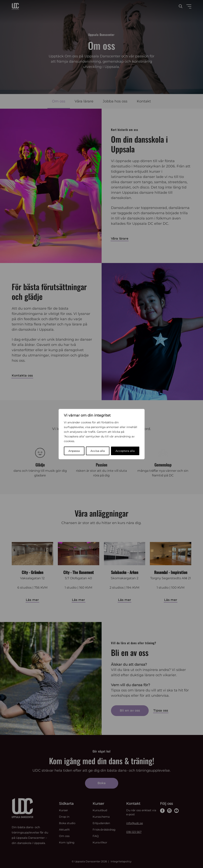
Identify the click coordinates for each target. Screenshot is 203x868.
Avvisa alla (98, 451)
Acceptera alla (125, 451)
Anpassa (74, 451)
